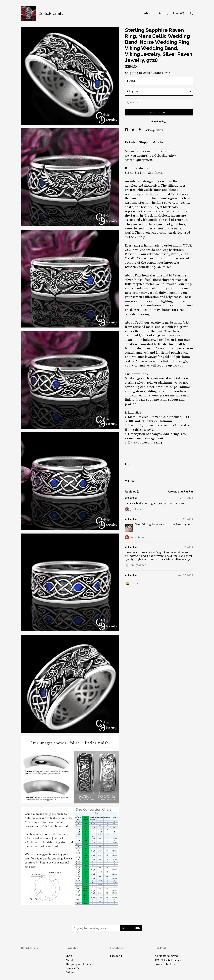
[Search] (192, 14)
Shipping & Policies (153, 142)
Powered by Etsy (165, 964)
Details (130, 142)
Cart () (179, 13)
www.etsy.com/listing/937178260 (148, 267)
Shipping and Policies (79, 964)
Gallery (163, 13)
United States (152, 73)
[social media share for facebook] (127, 130)
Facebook (116, 956)
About (148, 13)
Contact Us (72, 968)
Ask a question (154, 130)
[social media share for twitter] (133, 130)
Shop (136, 13)
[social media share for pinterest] (140, 130)
